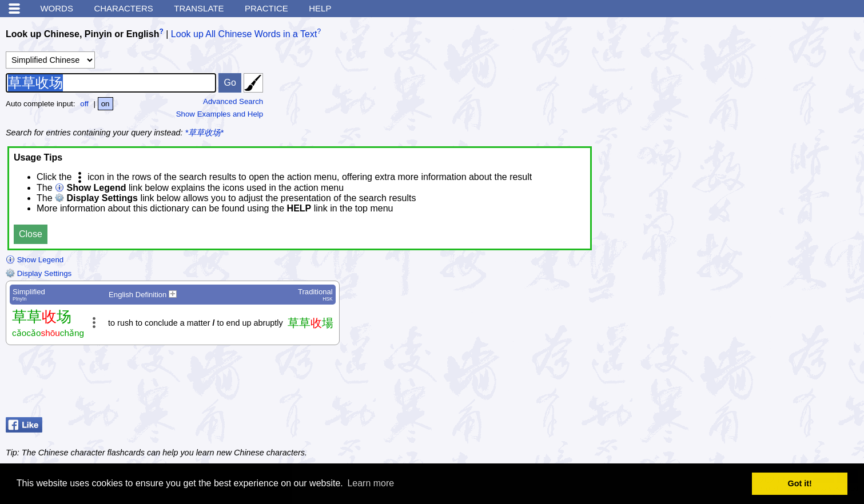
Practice (266, 8)
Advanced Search (233, 101)
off (84, 104)
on (105, 104)
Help (320, 8)
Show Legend (35, 260)
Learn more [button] (371, 483)
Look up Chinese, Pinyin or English (82, 34)
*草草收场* (204, 133)
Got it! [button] (800, 483)
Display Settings (39, 273)
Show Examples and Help (220, 114)
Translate (199, 8)
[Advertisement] (767, 384)
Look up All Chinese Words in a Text (244, 34)
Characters (123, 8)
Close (31, 234)
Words (57, 8)
